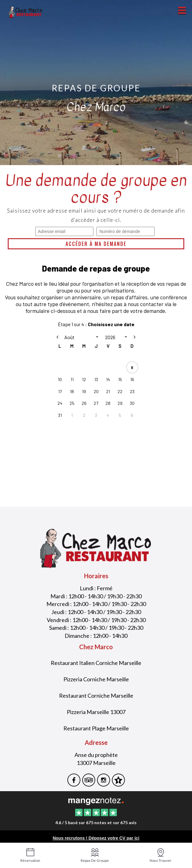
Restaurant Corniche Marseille (96, 696)
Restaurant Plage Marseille (96, 728)
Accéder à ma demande (96, 244)
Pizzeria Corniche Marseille (96, 679)
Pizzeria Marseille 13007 (96, 712)
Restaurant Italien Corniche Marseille (96, 663)
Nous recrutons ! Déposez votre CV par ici (96, 838)
